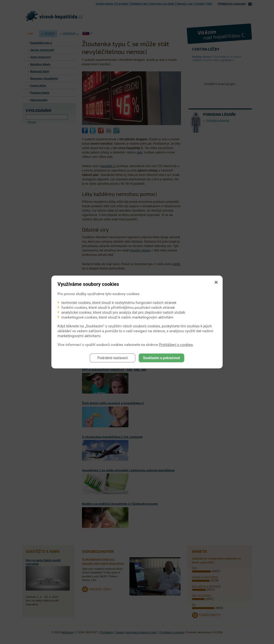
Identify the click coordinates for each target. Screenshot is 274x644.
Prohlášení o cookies (176, 345)
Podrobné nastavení (113, 358)
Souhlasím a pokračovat (162, 358)
